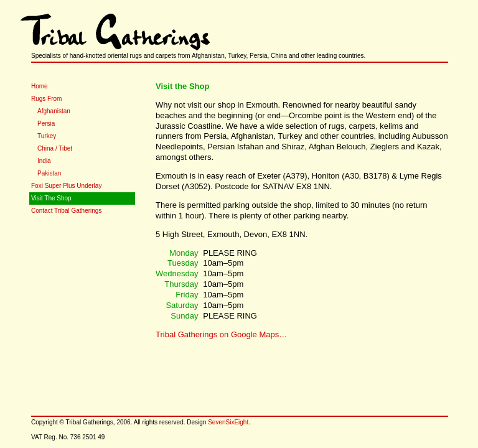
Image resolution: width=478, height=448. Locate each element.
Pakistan (49, 173)
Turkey (47, 136)
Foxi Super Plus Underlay (66, 186)
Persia (46, 124)
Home (40, 86)
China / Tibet (55, 148)
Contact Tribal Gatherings (66, 211)
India (44, 161)
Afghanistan (54, 111)
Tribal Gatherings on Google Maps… (221, 334)
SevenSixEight (228, 422)
